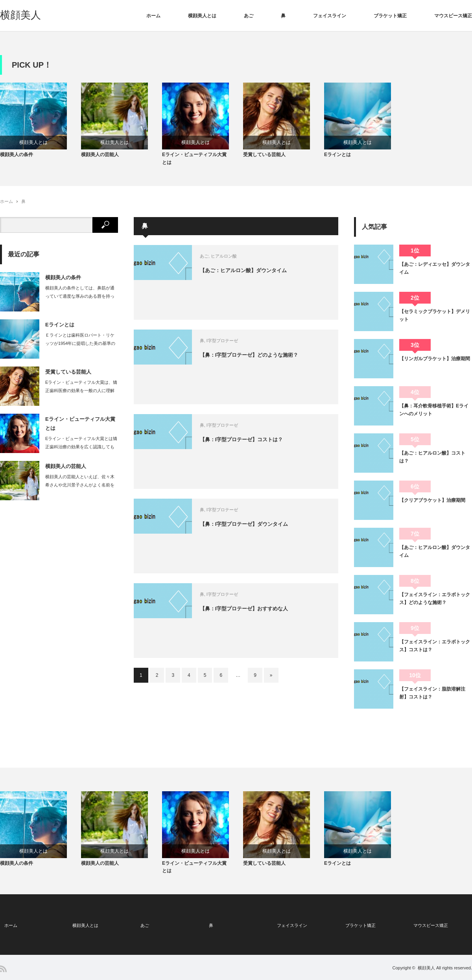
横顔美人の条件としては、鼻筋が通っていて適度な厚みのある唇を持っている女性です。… (80, 300)
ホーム (153, 16)
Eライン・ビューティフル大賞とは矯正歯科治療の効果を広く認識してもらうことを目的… (81, 451)
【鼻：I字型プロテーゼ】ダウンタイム (264, 529)
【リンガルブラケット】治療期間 (435, 363)
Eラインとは (337, 159)
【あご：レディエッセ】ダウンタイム (435, 272)
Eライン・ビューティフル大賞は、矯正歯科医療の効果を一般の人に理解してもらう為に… (81, 395)
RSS (3, 969)
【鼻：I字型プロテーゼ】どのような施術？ (269, 360)
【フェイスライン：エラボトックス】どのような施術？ (435, 602)
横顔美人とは (202, 16)
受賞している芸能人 (264, 159)
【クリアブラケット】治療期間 (432, 504)
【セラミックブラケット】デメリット (435, 319)
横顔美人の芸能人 (100, 159)
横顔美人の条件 (17, 159)
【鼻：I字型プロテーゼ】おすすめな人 (264, 613)
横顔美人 (20, 15)
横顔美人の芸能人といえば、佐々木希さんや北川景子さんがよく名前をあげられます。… (80, 489)
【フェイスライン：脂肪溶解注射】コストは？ (432, 697)
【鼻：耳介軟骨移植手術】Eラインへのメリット (434, 414)
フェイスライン (330, 16)
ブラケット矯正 (390, 16)
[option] (41, 123)
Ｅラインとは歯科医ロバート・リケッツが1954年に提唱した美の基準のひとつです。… (80, 348)
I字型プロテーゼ (239, 345)
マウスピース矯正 (453, 16)
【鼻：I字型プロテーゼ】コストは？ (261, 444)
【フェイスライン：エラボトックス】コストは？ (435, 650)
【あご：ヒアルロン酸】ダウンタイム (263, 275)
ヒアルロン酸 (240, 260)
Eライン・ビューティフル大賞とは (194, 163)
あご (249, 16)
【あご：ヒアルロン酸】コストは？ (432, 461)
